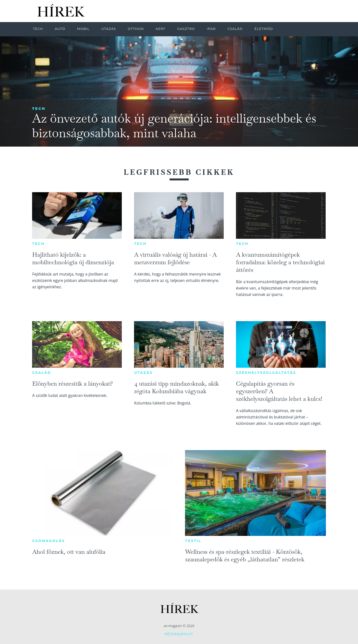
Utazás (143, 373)
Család (42, 373)
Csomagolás (49, 541)
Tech (39, 108)
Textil (193, 541)
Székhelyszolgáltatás (266, 373)
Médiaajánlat (179, 634)
